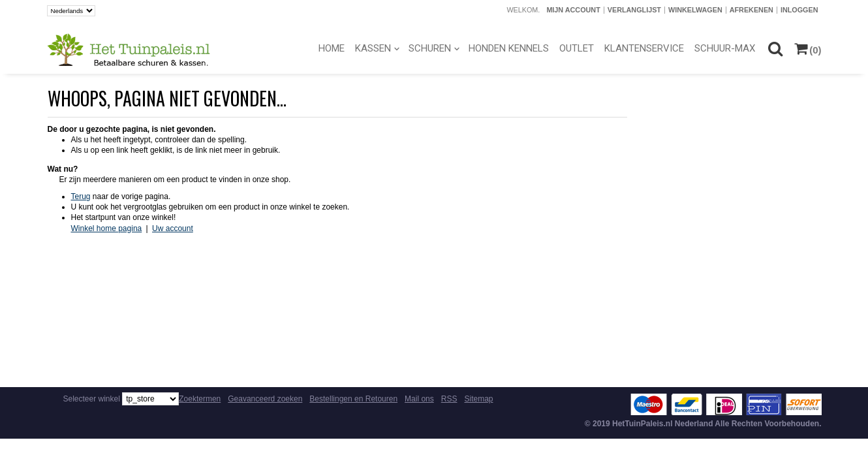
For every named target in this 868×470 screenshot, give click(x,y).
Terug (81, 196)
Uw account (173, 228)
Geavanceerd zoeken (265, 399)
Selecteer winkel (92, 399)
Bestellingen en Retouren (353, 399)
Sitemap (478, 399)
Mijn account (573, 10)
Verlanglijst (634, 10)
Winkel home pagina (107, 228)
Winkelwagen (695, 10)
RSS (449, 399)
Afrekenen (752, 10)
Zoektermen (200, 399)
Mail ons (419, 399)
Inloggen (799, 10)
